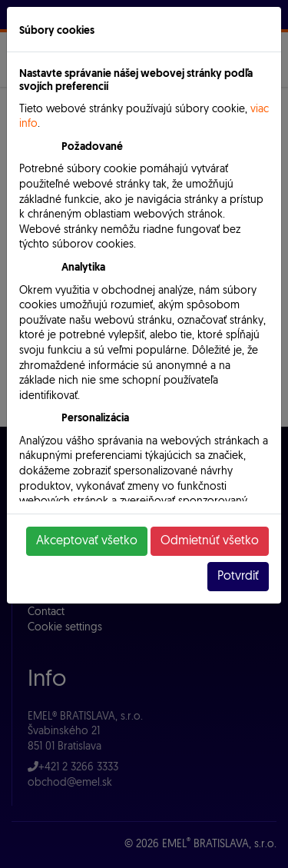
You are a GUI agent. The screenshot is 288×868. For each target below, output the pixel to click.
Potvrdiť (238, 577)
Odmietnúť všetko (210, 541)
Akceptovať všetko (87, 541)
